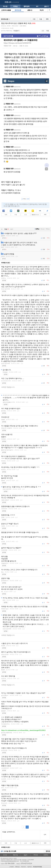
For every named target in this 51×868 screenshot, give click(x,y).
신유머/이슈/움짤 (6, 10)
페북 (4, 211)
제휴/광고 (17, 867)
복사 (40, 211)
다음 (41, 19)
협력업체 (27, 6)
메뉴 (48, 2)
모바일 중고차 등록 (10, 851)
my (45, 2)
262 (44, 259)
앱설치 (26, 855)
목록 (47, 19)
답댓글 (5, 238)
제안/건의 (23, 867)
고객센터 (12, 867)
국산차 (42, 10)
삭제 (6, 215)
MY (37, 6)
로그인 (5, 855)
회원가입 (15, 855)
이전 (34, 19)
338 (44, 249)
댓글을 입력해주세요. (21, 835)
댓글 (48, 31)
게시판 (5, 6)
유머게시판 (18, 10)
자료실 (15, 6)
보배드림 (2, 2)
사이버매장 (15, 2)
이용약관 (29, 867)
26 (44, 366)
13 (44, 430)
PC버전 (36, 855)
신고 (43, 31)
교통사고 (30, 10)
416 (44, 238)
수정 (16, 215)
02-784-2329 (10, 863)
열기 (49, 10)
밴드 (18, 211)
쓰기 (12, 229)
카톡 (26, 211)
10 (44, 280)
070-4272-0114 (26, 863)
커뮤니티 (8, 2)
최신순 (43, 229)
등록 (45, 835)
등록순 (37, 229)
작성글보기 (16, 31)
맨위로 (47, 851)
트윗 (11, 211)
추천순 (48, 229)
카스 (33, 211)
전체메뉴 (46, 855)
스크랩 (47, 211)
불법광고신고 (35, 215)
